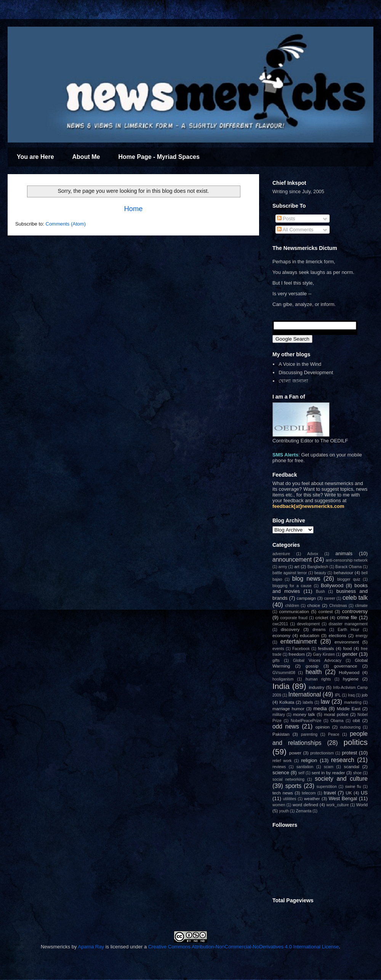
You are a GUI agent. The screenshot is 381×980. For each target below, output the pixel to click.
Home (134, 209)
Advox (313, 554)
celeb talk (355, 598)
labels (308, 702)
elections (337, 635)
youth (284, 811)
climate (361, 606)
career (329, 598)
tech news (283, 793)
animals (344, 553)
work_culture (338, 805)
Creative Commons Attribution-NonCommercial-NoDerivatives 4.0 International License (244, 947)
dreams (319, 630)
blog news (306, 579)
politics (355, 742)
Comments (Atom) (66, 224)
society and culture (341, 779)
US (364, 793)
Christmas (338, 606)
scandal (352, 766)
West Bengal (343, 798)
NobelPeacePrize (306, 721)
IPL (338, 695)
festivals (326, 648)
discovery (290, 629)
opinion (323, 727)
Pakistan (281, 734)
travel (330, 793)
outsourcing (351, 727)
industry (316, 687)
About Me (86, 157)
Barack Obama (348, 567)
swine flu (353, 787)
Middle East (349, 709)
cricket (322, 617)
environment (347, 642)
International (305, 694)
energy (362, 636)
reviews (279, 767)
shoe (358, 773)
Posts (286, 219)
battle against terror (290, 573)
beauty (320, 573)
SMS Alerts (285, 455)
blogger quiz (349, 579)
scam (329, 767)
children (292, 606)
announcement (292, 560)
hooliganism (283, 679)
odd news (286, 726)
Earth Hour (348, 630)
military (279, 715)
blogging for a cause (292, 586)
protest (349, 753)
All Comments (295, 230)
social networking (288, 779)
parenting (309, 734)
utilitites (290, 799)
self (301, 773)
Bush (320, 592)
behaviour (343, 572)
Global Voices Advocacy (317, 661)
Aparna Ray (91, 947)
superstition (327, 787)
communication (294, 611)
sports (293, 786)
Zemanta (303, 811)
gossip (312, 666)
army (283, 567)
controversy (355, 611)
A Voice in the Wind (300, 364)
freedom (297, 654)
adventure (281, 554)
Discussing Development (306, 372)
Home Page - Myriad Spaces (159, 157)
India (281, 686)
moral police (336, 714)
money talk (304, 714)
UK (349, 793)
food (348, 648)
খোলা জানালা (293, 381)
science (281, 773)
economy (281, 635)
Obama (337, 721)
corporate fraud (294, 618)
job (365, 695)
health (314, 672)
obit (356, 720)
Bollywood (332, 585)
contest (326, 611)
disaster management (348, 624)
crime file (347, 617)
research (343, 760)
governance (345, 666)
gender (350, 654)
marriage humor (288, 709)
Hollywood (349, 672)
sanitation (305, 767)
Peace (334, 734)
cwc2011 (280, 624)
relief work (282, 761)
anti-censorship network (347, 560)
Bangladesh (318, 567)
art (297, 566)
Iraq (351, 695)
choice (314, 605)
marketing (353, 702)
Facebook (301, 649)
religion (309, 760)
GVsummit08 (284, 673)
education (310, 635)
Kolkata (287, 702)
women (279, 805)
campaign (306, 598)
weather (312, 798)
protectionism (322, 753)
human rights (318, 679)
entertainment (299, 641)
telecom (309, 793)
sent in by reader (328, 773)
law (325, 702)
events (278, 649)
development (309, 624)
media (320, 709)
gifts (276, 661)
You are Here (35, 157)
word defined (305, 805)
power (295, 753)
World (362, 805)
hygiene (351, 679)
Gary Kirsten (324, 654)
